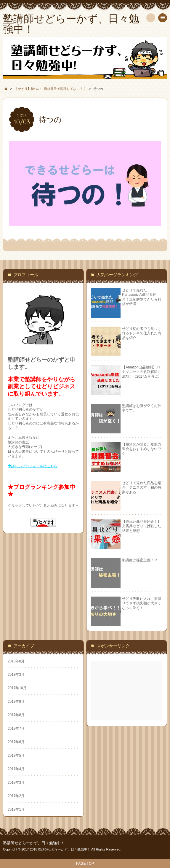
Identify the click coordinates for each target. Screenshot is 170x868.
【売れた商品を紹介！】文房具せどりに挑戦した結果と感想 (142, 526)
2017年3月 (16, 783)
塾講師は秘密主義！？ (140, 560)
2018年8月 (16, 661)
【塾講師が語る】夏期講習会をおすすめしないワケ (142, 449)
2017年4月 (16, 769)
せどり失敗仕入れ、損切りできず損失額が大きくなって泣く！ (142, 603)
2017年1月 (16, 810)
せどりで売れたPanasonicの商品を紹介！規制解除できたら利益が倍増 (142, 297)
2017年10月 (17, 688)
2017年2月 (16, 796)
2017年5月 (16, 756)
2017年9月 (16, 702)
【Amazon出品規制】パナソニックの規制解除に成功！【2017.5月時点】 (142, 372)
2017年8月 (16, 715)
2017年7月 (16, 729)
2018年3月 (16, 675)
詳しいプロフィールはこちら (34, 466)
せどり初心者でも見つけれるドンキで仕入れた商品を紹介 (142, 333)
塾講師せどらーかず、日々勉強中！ (34, 843)
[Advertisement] (127, 690)
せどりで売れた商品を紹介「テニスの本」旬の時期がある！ (142, 488)
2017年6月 (16, 742)
